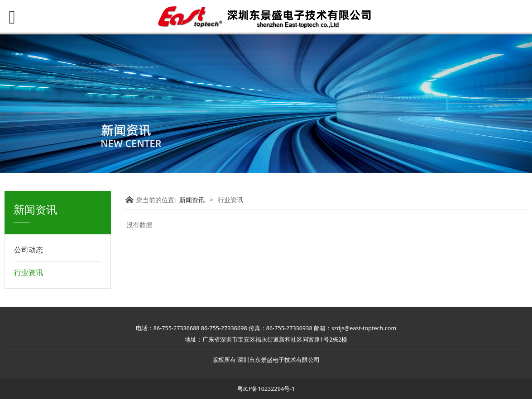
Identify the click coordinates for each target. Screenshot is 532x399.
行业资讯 (29, 272)
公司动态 (29, 250)
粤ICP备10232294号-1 (266, 389)
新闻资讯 (192, 200)
